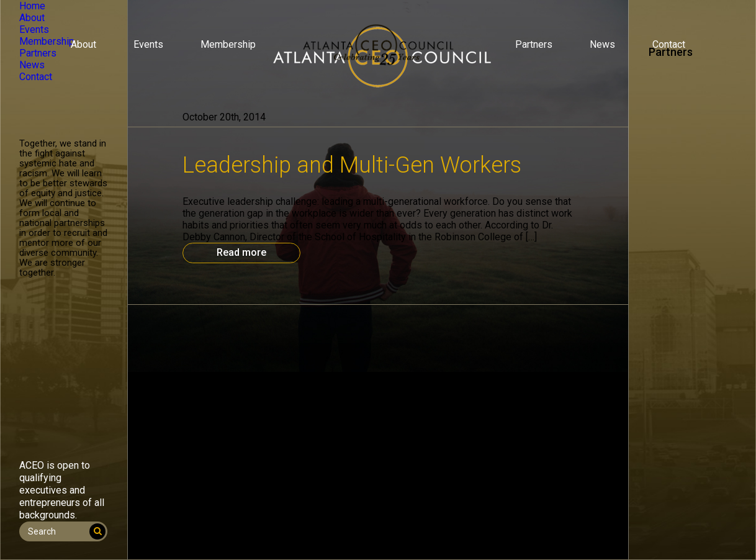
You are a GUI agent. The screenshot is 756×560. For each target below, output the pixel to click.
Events (148, 44)
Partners (534, 44)
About (83, 44)
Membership (228, 44)
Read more (241, 252)
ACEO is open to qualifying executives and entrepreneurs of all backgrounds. (62, 490)
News (602, 44)
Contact (669, 44)
